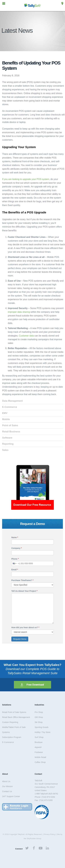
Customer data (26, 336)
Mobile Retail (40, 757)
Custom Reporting (10, 722)
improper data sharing (19, 312)
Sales (5, 450)
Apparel (38, 747)
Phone (15, 559)
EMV (5, 413)
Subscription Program (12, 737)
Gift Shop (39, 717)
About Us (6, 781)
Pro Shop (39, 712)
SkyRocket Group (34, 838)
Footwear (39, 752)
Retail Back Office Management (16, 717)
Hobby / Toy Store (43, 732)
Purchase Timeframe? (22, 580)
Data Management (12, 401)
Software (7, 438)
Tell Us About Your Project (24, 591)
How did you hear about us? (25, 627)
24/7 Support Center (11, 796)
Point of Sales (10, 425)
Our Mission (7, 786)
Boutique (39, 742)
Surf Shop (39, 737)
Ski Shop (39, 722)
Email (15, 570)
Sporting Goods (42, 727)
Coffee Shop (40, 762)
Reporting (8, 444)
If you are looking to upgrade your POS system (26, 179)
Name (15, 537)
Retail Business (11, 432)
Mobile (6, 419)
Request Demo (20, 639)
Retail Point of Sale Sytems (14, 712)
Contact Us (7, 791)
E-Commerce (10, 407)
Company (17, 548)
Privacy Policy (49, 834)
